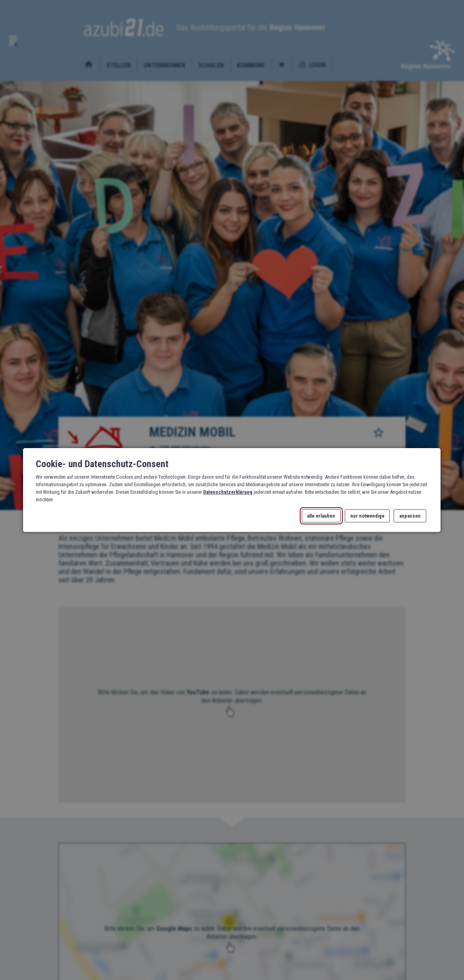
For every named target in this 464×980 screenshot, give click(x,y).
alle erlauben (321, 516)
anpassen (410, 516)
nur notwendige (367, 516)
